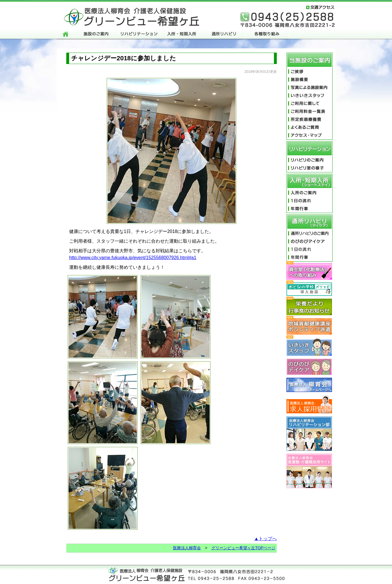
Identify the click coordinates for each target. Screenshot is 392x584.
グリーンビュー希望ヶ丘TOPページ (243, 548)
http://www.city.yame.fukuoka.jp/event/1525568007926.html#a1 (133, 258)
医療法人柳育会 (187, 548)
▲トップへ (265, 539)
